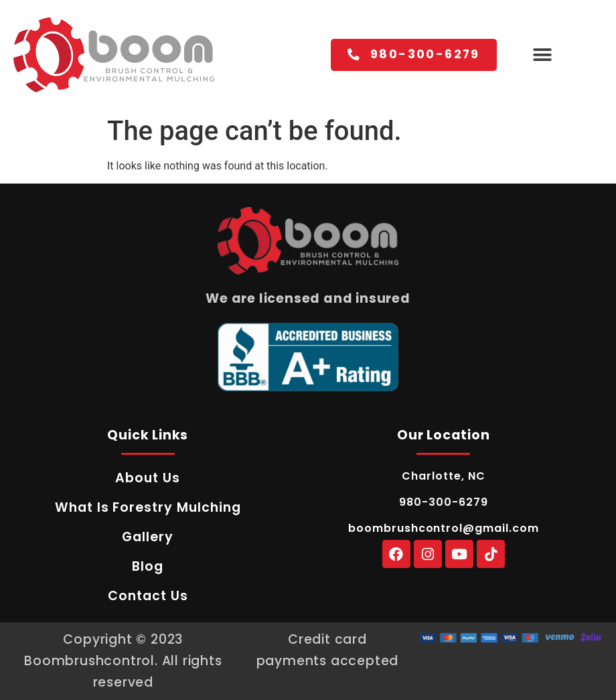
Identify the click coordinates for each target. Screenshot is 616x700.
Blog (148, 566)
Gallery (148, 537)
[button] (542, 55)
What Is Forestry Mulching (148, 507)
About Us (148, 478)
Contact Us (148, 596)
